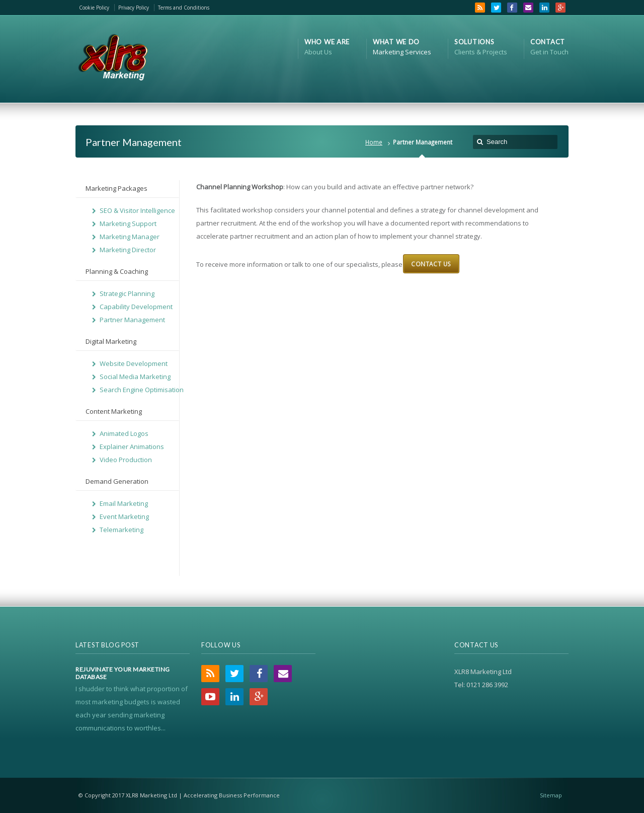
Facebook (512, 8)
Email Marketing (124, 503)
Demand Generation (117, 481)
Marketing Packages (116, 188)
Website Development (134, 363)
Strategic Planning (127, 293)
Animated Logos (124, 433)
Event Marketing (124, 516)
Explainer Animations (132, 447)
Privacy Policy (134, 8)
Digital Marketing (111, 341)
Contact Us (431, 264)
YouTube (210, 697)
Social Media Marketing (135, 377)
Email (528, 8)
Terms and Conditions (184, 8)
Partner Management (132, 320)
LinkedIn (544, 8)
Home (374, 142)
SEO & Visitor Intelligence (137, 210)
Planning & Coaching (117, 271)
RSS (480, 8)
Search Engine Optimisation (142, 390)
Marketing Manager (130, 237)
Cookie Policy (94, 8)
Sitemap (551, 795)
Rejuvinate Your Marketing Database (123, 673)
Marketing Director (128, 250)
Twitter (496, 8)
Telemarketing (122, 530)
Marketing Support (128, 224)
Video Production (126, 460)
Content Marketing (114, 411)
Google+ (560, 8)
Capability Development (136, 307)
